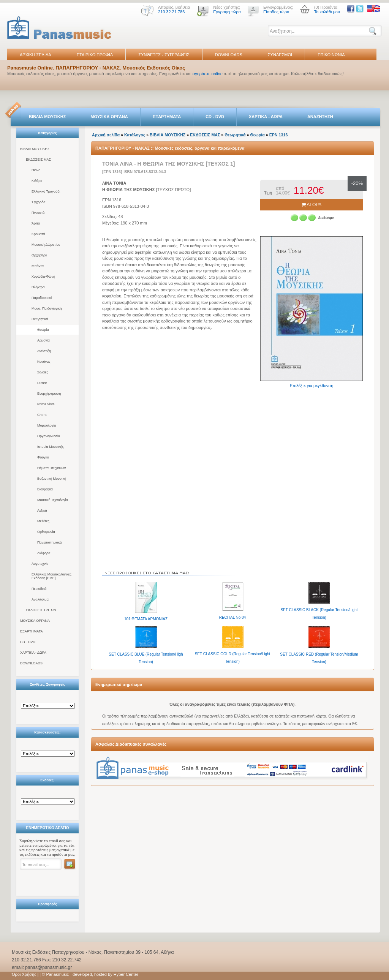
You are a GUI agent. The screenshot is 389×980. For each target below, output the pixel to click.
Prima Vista (46, 404)
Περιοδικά (39, 589)
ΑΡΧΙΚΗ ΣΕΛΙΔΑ (36, 55)
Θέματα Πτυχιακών (51, 468)
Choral (42, 415)
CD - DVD (215, 117)
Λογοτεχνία (40, 564)
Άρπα (36, 223)
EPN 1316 (279, 135)
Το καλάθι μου (327, 12)
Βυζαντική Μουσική (52, 479)
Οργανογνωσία (49, 436)
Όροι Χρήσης (24, 974)
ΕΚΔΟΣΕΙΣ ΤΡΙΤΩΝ (41, 610)
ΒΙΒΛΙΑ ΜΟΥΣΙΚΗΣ (47, 117)
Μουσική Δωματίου (46, 245)
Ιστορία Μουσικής (51, 447)
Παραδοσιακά (42, 298)
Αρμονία (43, 340)
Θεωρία (43, 330)
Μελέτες (43, 521)
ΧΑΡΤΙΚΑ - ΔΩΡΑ (266, 117)
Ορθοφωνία (46, 532)
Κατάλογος (135, 135)
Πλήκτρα (38, 287)
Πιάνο (36, 170)
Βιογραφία (45, 489)
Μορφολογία (47, 425)
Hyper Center (126, 974)
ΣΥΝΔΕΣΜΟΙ (280, 55)
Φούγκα (43, 457)
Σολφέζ (43, 372)
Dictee (42, 383)
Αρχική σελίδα (106, 135)
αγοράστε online (208, 74)
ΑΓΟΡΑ (312, 205)
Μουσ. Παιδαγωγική (47, 308)
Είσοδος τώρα (276, 12)
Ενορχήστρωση (49, 394)
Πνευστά (38, 213)
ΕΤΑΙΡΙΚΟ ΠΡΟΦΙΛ (95, 55)
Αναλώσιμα (40, 599)
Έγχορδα (38, 202)
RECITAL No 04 (233, 617)
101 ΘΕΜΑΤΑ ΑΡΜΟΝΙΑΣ (146, 619)
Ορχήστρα (39, 255)
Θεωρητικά (40, 319)
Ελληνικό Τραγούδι (46, 191)
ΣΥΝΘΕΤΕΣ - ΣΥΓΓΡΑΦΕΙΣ (164, 55)
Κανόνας (44, 362)
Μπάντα (38, 266)
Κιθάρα (37, 181)
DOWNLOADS (229, 55)
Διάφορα (44, 553)
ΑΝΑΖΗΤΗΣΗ (320, 117)
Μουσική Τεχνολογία (52, 500)
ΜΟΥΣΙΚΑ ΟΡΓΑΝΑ (109, 117)
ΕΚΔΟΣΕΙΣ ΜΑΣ (38, 160)
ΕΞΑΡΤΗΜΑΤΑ (167, 117)
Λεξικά (42, 511)
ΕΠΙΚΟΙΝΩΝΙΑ (331, 55)
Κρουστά (38, 234)
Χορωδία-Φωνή (43, 277)
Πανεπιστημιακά (50, 542)
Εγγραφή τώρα (227, 12)
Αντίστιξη (44, 351)
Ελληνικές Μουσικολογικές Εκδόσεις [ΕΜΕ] (51, 576)
